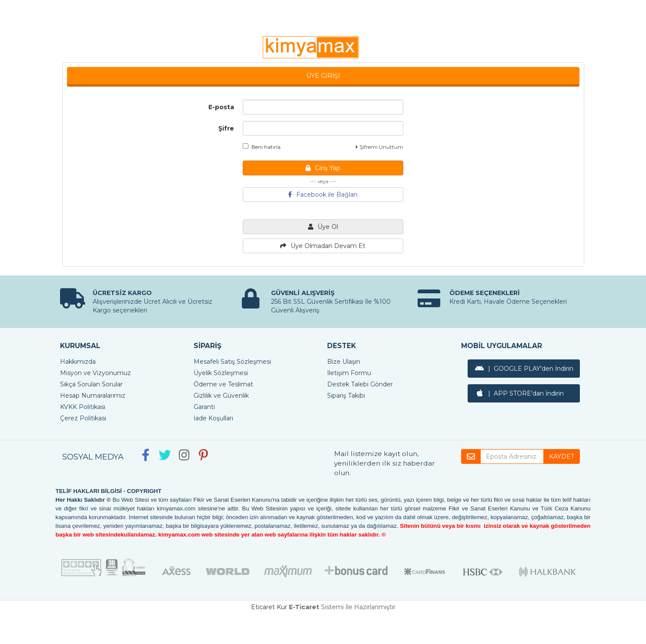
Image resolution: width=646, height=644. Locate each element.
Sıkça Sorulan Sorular (91, 384)
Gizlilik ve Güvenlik (221, 396)
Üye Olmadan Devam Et (323, 246)
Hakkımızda (78, 362)
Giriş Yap (323, 168)
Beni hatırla (262, 147)
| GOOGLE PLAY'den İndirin (524, 369)
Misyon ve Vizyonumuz (95, 373)
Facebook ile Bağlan (323, 195)
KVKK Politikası (83, 407)
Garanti (204, 407)
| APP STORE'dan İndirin (519, 393)
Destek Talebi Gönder (360, 384)
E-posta (221, 107)
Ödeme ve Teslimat (223, 384)
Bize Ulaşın (344, 362)
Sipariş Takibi (346, 396)
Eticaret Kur (269, 607)
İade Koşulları (213, 418)
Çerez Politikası (83, 418)
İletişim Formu (349, 373)
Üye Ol (323, 227)
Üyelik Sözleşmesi (221, 373)
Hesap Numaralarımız (93, 396)
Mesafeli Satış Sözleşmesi (232, 362)
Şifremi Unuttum (380, 147)
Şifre (226, 128)
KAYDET (562, 456)
